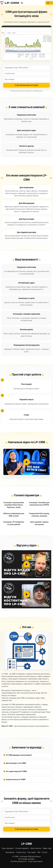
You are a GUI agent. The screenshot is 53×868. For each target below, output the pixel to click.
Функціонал (10, 852)
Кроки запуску (36, 848)
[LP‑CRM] (9, 3)
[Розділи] (22, 3)
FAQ (39, 852)
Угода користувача (35, 861)
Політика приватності (19, 861)
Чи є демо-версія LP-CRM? (15, 771)
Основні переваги (22, 848)
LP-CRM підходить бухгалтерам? (18, 755)
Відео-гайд (47, 848)
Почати (45, 852)
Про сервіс (32, 852)
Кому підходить (8, 848)
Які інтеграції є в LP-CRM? (15, 763)
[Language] (49, 3)
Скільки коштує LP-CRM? (15, 779)
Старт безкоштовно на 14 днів (26, 85)
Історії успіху (21, 852)
